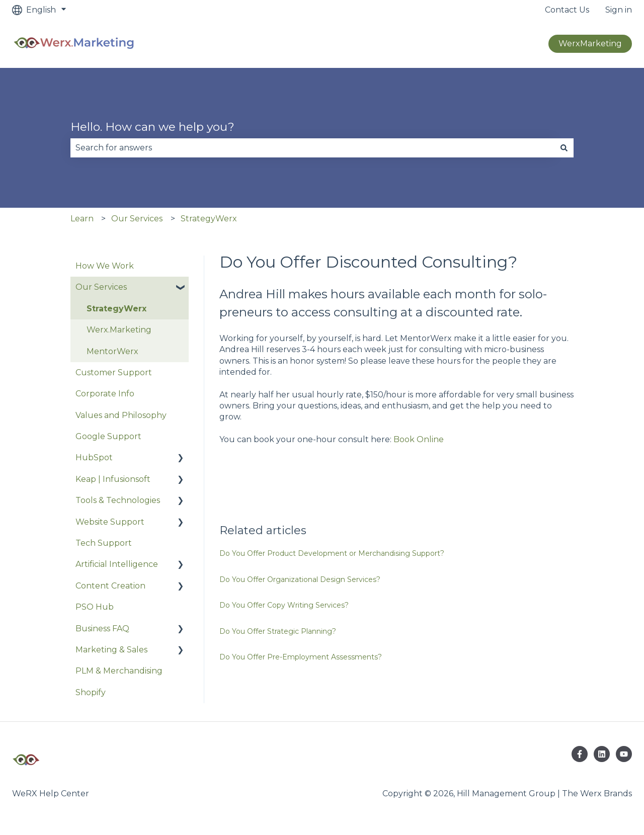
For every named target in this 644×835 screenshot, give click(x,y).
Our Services (137, 219)
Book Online (419, 439)
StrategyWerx (209, 219)
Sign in (619, 10)
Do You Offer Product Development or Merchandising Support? (332, 553)
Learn (82, 219)
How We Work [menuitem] (105, 266)
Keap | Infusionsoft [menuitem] (113, 479)
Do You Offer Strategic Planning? (278, 631)
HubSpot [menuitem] (94, 457)
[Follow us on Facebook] (580, 754)
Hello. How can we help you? (152, 127)
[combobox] (312, 148)
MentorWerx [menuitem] (112, 351)
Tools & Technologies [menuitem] (118, 500)
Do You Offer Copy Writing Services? (284, 605)
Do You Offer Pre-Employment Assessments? (301, 657)
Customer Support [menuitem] (114, 372)
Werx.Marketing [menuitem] (119, 330)
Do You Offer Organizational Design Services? (300, 579)
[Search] (564, 148)
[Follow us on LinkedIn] (602, 754)
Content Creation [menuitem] (110, 586)
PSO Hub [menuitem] (95, 607)
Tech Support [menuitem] (104, 543)
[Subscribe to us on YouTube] (624, 754)
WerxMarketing (590, 44)
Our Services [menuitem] (101, 287)
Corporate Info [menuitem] (105, 394)
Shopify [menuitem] (91, 692)
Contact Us (567, 10)
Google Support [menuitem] (108, 436)
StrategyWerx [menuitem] (116, 309)
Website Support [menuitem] (110, 522)
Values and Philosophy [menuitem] (121, 415)
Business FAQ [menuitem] (102, 629)
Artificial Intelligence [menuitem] (117, 564)
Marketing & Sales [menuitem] (111, 650)
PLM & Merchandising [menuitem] (119, 671)
